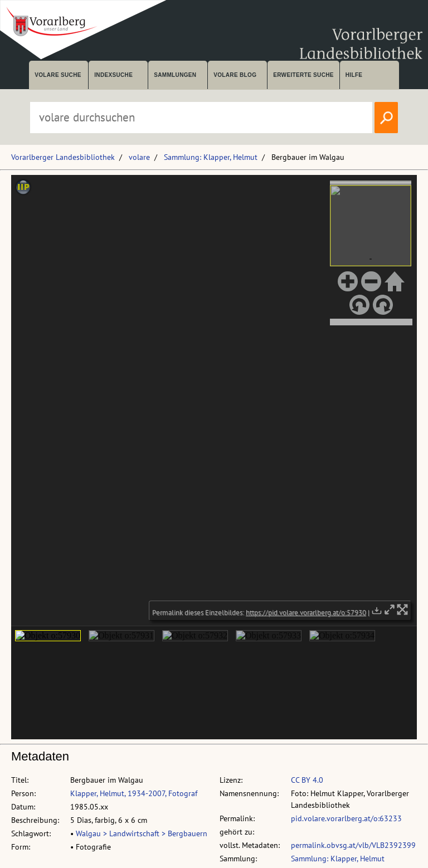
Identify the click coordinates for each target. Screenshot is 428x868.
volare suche (58, 75)
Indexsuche (113, 75)
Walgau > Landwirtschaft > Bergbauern (142, 833)
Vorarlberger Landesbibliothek (63, 157)
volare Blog (235, 75)
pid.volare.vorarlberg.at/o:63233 (346, 818)
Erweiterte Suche (303, 75)
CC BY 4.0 (307, 780)
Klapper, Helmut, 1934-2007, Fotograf (134, 793)
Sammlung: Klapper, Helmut (211, 157)
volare (139, 157)
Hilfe (354, 75)
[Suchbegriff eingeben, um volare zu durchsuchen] (201, 118)
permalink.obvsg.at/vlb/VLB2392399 (353, 845)
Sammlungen (175, 75)
